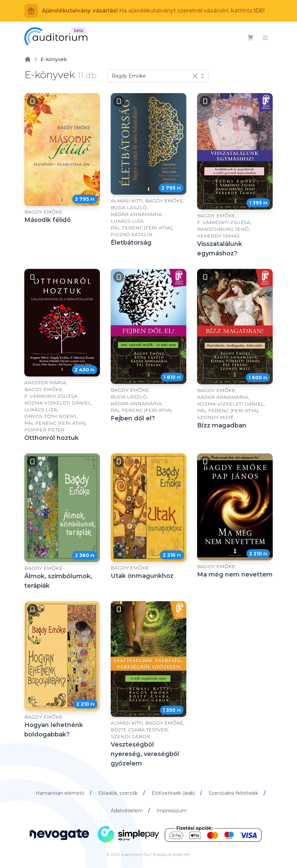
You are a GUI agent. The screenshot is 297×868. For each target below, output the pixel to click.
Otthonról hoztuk (51, 438)
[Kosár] (250, 38)
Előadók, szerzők (119, 793)
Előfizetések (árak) (174, 793)
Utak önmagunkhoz (142, 576)
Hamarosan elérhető (61, 793)
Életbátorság (131, 243)
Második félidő (48, 220)
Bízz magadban (222, 425)
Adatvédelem (127, 811)
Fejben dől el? (133, 418)
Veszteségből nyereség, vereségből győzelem (145, 754)
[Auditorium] (56, 36)
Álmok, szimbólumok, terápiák (58, 581)
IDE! (259, 11)
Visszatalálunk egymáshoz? (220, 249)
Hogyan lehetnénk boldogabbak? (54, 730)
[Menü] (265, 38)
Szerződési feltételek (234, 793)
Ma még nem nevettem (235, 575)
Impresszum (172, 811)
